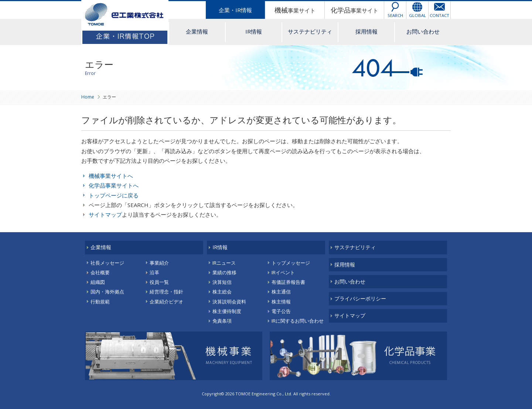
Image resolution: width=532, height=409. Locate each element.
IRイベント (283, 272)
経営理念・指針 (166, 292)
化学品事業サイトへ (114, 185)
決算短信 (222, 282)
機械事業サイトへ (111, 176)
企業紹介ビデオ (166, 302)
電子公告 (281, 311)
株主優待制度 (227, 311)
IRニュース (224, 263)
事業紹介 (159, 263)
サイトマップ (105, 214)
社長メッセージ (107, 263)
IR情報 (254, 31)
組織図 (98, 282)
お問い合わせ (423, 31)
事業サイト (295, 10)
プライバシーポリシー (360, 298)
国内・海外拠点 (107, 292)
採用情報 (366, 31)
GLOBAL (417, 15)
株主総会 (222, 292)
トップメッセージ (291, 263)
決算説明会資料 (229, 302)
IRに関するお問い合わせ (298, 321)
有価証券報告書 (288, 282)
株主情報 (281, 302)
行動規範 (100, 302)
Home (88, 97)
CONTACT (439, 15)
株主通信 (281, 292)
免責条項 (222, 321)
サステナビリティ (310, 31)
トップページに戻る (114, 195)
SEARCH (395, 15)
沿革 (154, 272)
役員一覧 (159, 282)
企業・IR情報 (235, 10)
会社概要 (100, 272)
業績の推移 (224, 272)
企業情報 (197, 31)
